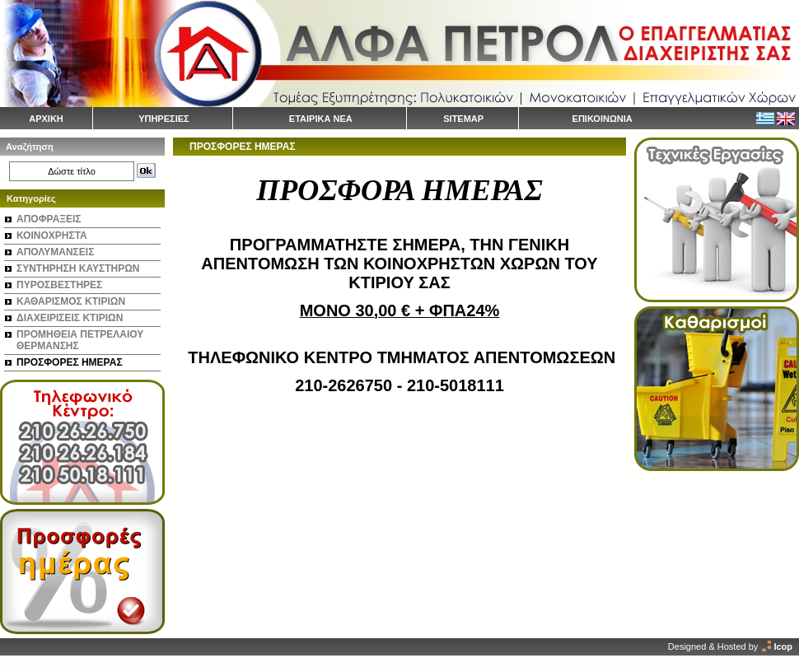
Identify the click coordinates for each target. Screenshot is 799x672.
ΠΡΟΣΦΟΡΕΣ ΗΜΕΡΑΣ (70, 362)
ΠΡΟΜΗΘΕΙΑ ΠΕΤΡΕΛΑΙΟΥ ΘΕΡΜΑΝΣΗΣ (80, 340)
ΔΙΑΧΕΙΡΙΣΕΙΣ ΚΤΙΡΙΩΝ (70, 318)
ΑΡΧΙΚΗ (46, 119)
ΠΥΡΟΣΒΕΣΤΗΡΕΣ (59, 285)
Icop (783, 646)
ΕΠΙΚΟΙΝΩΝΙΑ (603, 119)
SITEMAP (463, 119)
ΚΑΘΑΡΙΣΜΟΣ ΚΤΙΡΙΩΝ (71, 301)
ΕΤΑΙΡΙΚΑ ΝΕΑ (321, 119)
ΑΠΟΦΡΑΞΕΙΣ (49, 219)
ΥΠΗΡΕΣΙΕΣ (164, 119)
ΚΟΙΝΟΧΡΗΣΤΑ (52, 236)
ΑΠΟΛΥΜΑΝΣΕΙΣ (55, 252)
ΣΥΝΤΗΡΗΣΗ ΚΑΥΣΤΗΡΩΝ (78, 268)
